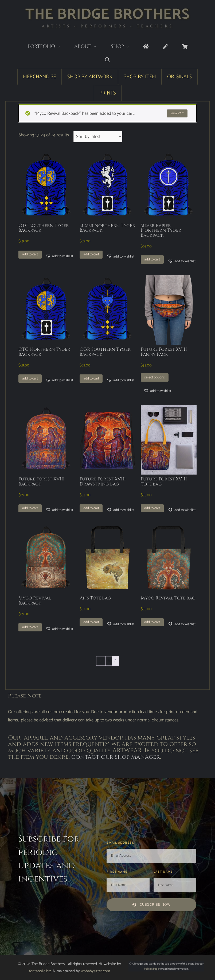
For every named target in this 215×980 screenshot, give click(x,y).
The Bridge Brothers (107, 15)
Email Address (121, 843)
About (89, 47)
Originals (180, 77)
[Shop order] (98, 137)
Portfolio (47, 47)
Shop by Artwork (90, 77)
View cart (177, 113)
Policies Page (151, 969)
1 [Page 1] (109, 661)
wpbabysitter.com (95, 971)
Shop (124, 47)
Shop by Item (140, 77)
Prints (108, 93)
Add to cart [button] (30, 254)
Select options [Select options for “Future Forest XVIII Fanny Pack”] (155, 377)
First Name (118, 872)
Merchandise (40, 77)
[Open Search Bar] (107, 60)
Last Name (164, 872)
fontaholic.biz (40, 971)
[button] (59, 256)
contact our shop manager (116, 757)
